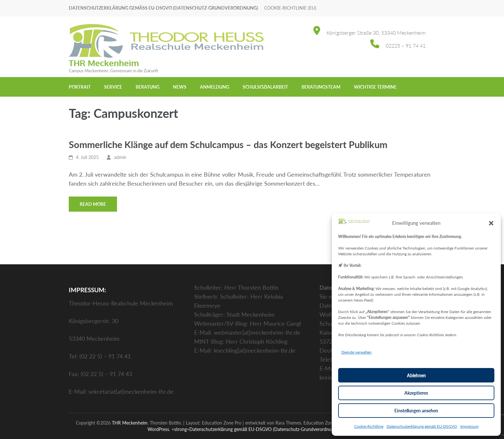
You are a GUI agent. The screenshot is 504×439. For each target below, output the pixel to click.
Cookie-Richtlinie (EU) (290, 8)
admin (120, 157)
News (180, 87)
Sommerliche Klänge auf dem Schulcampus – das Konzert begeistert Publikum (229, 144)
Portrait (80, 87)
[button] (491, 223)
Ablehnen (416, 375)
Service (113, 87)
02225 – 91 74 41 (406, 45)
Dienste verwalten (356, 352)
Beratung (148, 87)
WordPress (158, 429)
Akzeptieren (416, 393)
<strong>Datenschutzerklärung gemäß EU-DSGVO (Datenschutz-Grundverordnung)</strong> (264, 429)
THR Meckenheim (104, 63)
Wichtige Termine (375, 87)
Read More (93, 204)
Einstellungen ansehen (416, 411)
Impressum (469, 426)
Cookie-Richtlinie (369, 426)
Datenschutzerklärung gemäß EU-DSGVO (422, 426)
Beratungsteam (321, 87)
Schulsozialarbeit (265, 87)
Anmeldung (215, 87)
